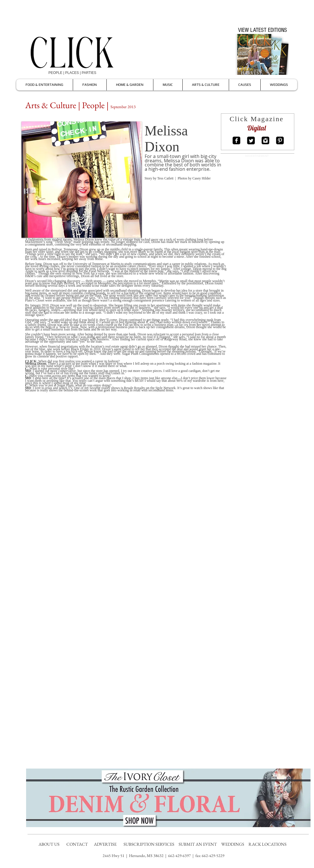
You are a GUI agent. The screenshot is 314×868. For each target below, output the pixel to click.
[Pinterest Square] (280, 140)
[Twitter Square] (251, 140)
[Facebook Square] (236, 140)
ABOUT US (49, 844)
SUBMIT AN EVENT (198, 844)
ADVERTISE (106, 844)
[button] (82, 180)
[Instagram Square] (265, 140)
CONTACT (78, 844)
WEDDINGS (234, 844)
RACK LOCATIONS (268, 844)
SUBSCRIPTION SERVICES (149, 844)
